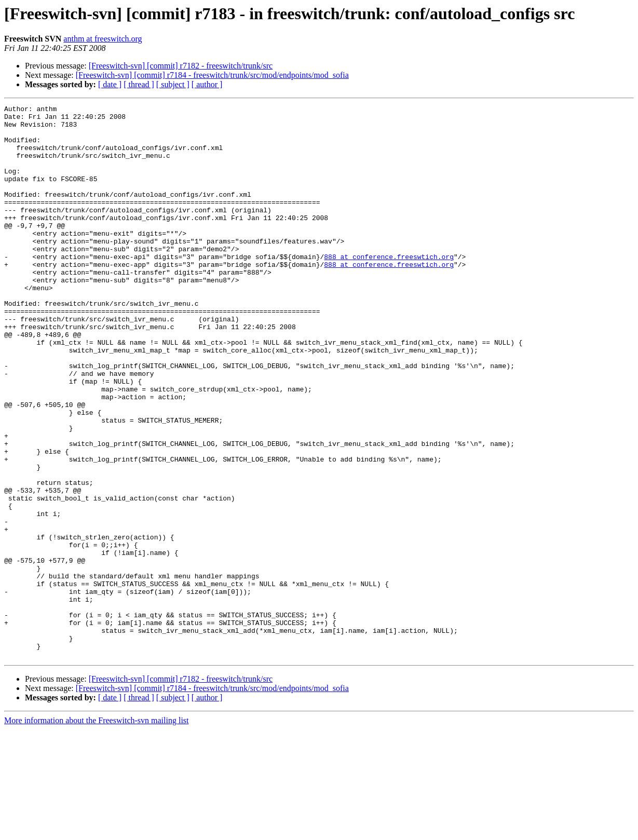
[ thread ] (139, 84)
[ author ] (207, 84)
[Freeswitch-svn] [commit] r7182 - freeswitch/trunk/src (181, 66)
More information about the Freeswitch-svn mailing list (97, 831)
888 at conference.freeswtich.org (389, 288)
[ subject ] (173, 84)
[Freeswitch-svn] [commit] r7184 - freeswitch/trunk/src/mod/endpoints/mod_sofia (212, 75)
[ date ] (110, 84)
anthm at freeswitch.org (103, 39)
